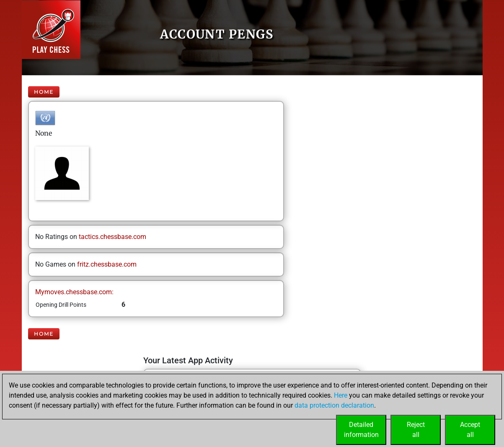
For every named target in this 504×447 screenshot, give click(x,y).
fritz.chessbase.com (107, 264)
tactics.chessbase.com (112, 237)
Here (341, 395)
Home (44, 92)
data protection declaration (334, 405)
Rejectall (416, 430)
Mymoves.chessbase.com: (74, 292)
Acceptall (470, 430)
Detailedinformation (361, 430)
